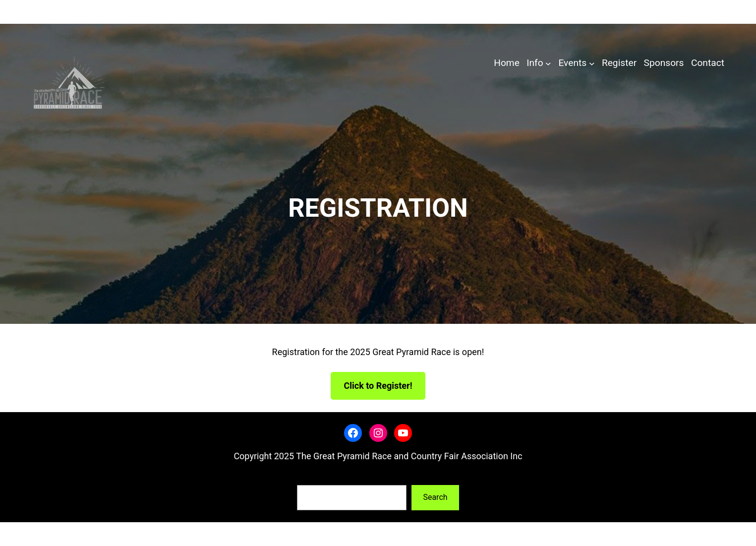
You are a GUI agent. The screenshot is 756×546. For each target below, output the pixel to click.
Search (309, 478)
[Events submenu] (592, 63)
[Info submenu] (548, 63)
